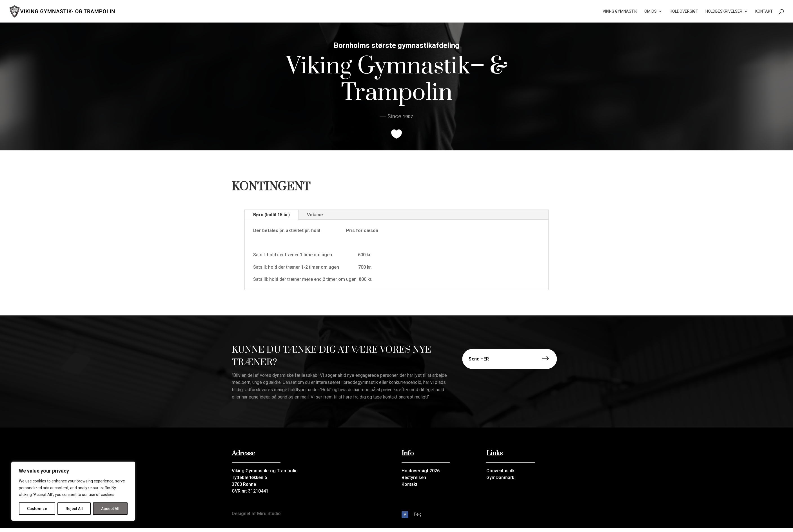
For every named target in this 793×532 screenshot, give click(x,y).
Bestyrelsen (414, 478)
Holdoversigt (684, 11)
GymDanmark (500, 478)
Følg (418, 514)
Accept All (110, 509)
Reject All (74, 509)
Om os (651, 11)
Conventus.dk (500, 471)
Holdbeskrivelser (724, 11)
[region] (73, 491)
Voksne (315, 215)
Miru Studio (269, 514)
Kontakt (764, 11)
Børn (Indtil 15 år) (271, 215)
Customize (37, 509)
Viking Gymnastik (620, 11)
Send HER (479, 359)
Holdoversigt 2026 (421, 471)
